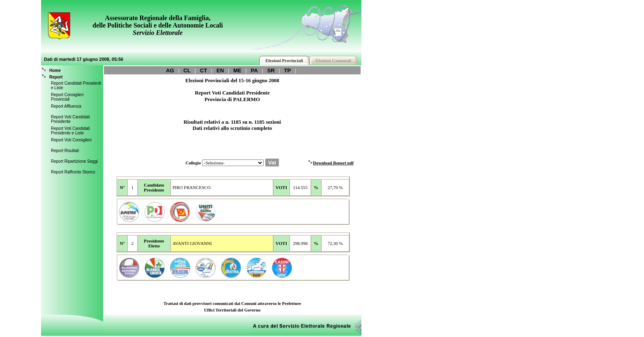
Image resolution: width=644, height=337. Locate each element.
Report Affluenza (66, 106)
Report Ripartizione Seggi (74, 161)
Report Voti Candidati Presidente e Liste (70, 131)
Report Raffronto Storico (73, 172)
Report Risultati (65, 151)
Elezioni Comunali (333, 60)
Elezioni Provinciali (284, 60)
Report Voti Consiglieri (71, 140)
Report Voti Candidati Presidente (70, 119)
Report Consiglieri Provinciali (67, 97)
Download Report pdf (333, 163)
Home (55, 70)
